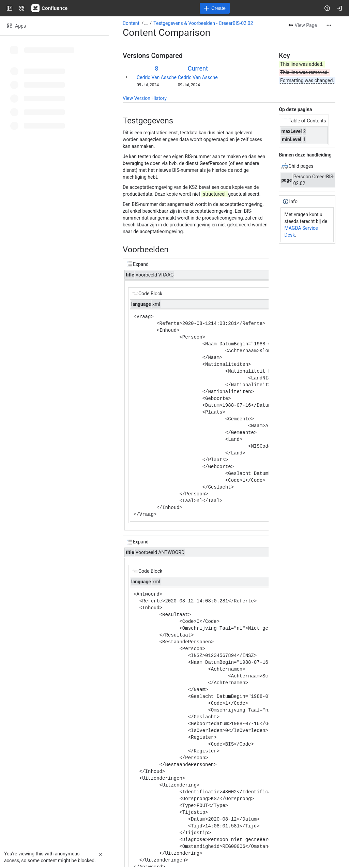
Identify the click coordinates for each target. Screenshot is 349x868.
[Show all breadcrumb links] (146, 23)
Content (131, 23)
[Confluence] (50, 8)
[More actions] (329, 25)
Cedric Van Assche (157, 77)
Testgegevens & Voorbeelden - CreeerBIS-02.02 (203, 23)
